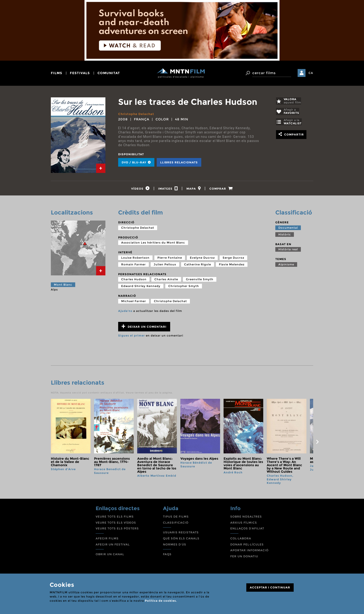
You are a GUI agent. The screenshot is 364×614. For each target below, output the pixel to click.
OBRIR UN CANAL (110, 556)
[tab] (101, 168)
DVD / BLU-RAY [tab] (136, 162)
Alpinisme (286, 266)
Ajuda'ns (125, 312)
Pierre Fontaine (170, 259)
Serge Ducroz (233, 259)
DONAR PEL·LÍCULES (247, 546)
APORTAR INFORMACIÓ (249, 552)
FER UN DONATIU (244, 558)
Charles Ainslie (166, 281)
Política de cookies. (161, 601)
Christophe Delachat (137, 114)
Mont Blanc (63, 286)
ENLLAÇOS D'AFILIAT (247, 530)
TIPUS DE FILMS (176, 518)
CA (311, 73)
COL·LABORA (241, 540)
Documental (288, 229)
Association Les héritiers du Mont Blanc (153, 244)
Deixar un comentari (144, 328)
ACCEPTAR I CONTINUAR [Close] (270, 587)
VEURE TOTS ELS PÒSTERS (117, 530)
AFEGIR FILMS (107, 540)
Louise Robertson (135, 259)
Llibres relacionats (179, 162)
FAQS (167, 556)
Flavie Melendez (232, 266)
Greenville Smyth (200, 281)
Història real (288, 251)
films (57, 73)
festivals (80, 73)
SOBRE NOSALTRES (246, 518)
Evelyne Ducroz (202, 259)
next (317, 443)
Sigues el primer (132, 337)
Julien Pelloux (165, 266)
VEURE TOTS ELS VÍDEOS (116, 524)
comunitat (109, 73)
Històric (285, 236)
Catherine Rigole (198, 266)
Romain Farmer (133, 266)
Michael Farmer (134, 302)
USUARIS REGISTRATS (181, 534)
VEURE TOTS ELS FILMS (115, 518)
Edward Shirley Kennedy (141, 287)
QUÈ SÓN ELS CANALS (181, 540)
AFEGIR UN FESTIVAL (113, 546)
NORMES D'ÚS (175, 546)
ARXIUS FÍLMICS (244, 524)
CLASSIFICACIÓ (176, 524)
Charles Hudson (134, 281)
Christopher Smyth (184, 287)
